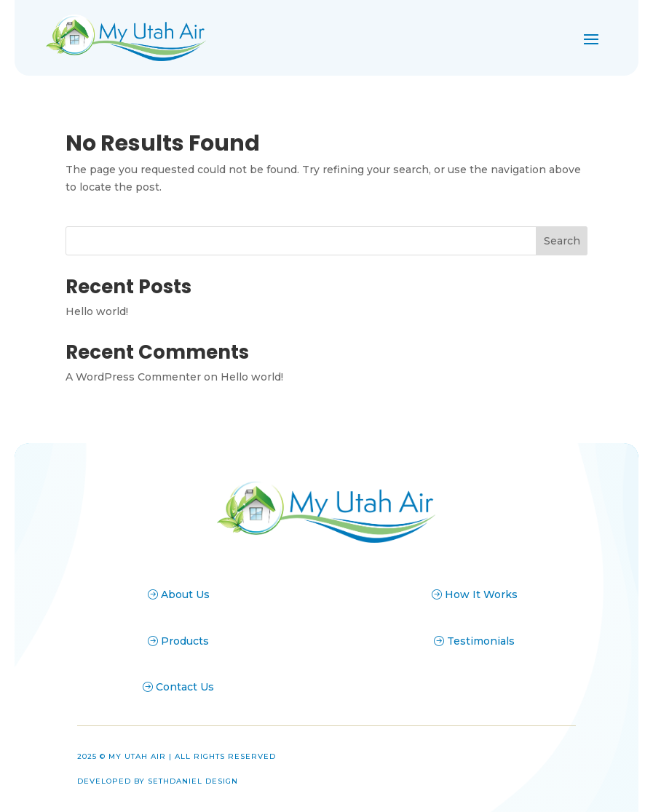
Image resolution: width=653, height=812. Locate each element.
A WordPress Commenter (133, 377)
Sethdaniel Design (193, 781)
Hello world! (97, 311)
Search (562, 241)
